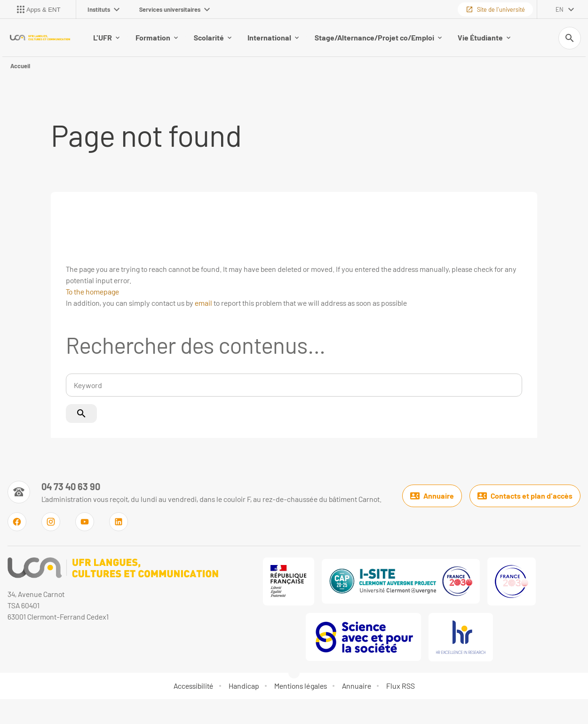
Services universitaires (175, 9)
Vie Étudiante (484, 37)
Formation (157, 37)
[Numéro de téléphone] (195, 492)
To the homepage (92, 291)
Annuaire (432, 496)
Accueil (20, 66)
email (203, 303)
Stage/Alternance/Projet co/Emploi (378, 37)
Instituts (103, 9)
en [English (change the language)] (560, 9)
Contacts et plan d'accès (525, 496)
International (273, 37)
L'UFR (106, 37)
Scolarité (213, 37)
